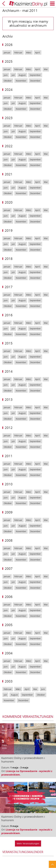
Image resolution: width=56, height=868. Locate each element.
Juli (13, 75)
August (22, 75)
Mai (46, 69)
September (35, 75)
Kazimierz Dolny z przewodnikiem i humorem (23, 760)
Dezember (35, 81)
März (29, 53)
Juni (6, 75)
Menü (52, 4)
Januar (7, 53)
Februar (18, 53)
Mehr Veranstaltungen (28, 843)
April (37, 53)
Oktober (8, 81)
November (21, 81)
